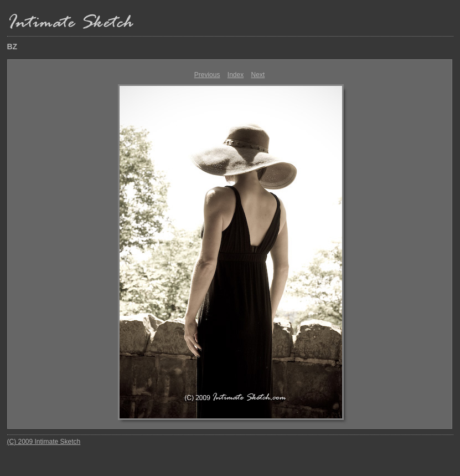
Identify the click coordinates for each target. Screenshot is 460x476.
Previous (207, 75)
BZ (12, 47)
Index (236, 75)
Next (258, 75)
